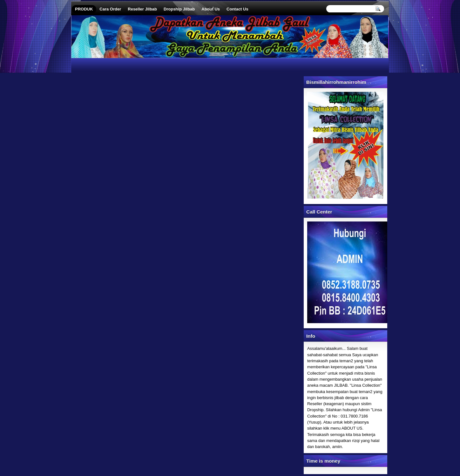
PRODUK (84, 9)
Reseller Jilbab (142, 9)
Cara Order (110, 9)
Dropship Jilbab (179, 9)
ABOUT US (352, 428)
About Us (211, 9)
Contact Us (237, 9)
